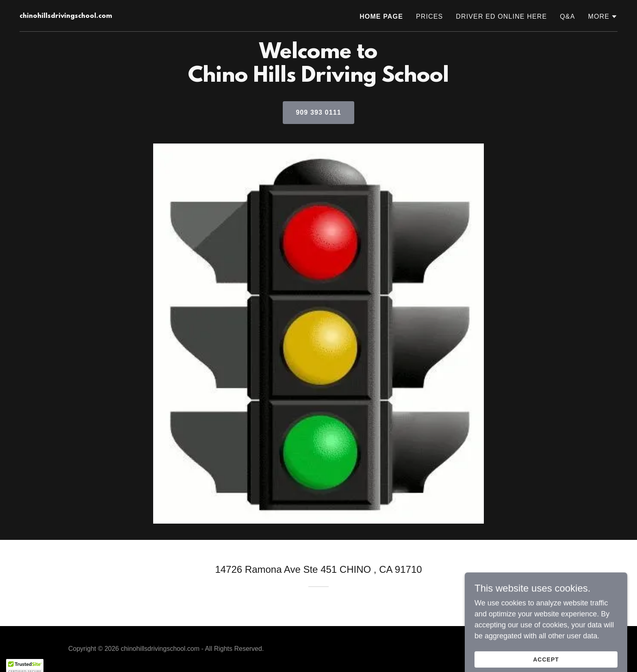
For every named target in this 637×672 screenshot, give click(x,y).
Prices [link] (429, 16)
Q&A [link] (567, 16)
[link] (66, 15)
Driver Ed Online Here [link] (501, 16)
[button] (603, 17)
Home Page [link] (381, 16)
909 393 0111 (318, 112)
